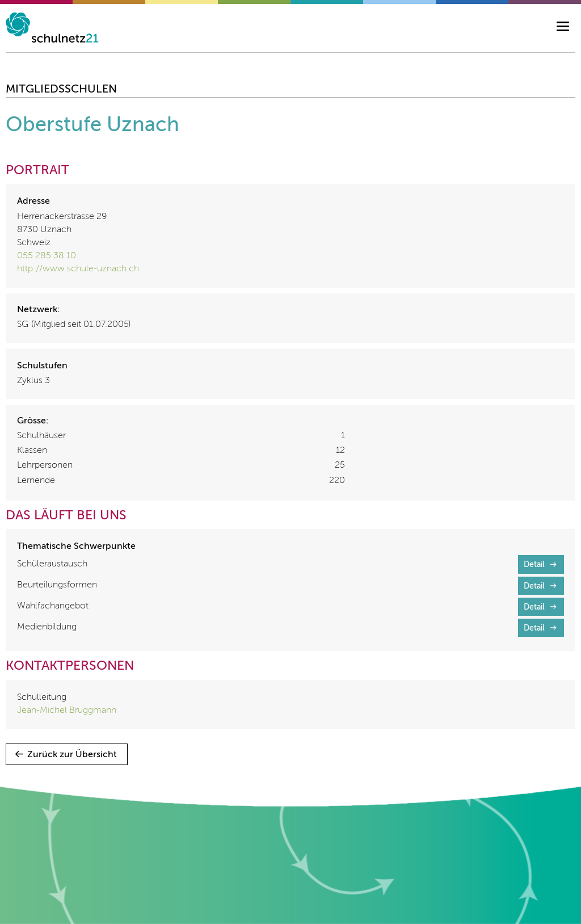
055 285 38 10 (47, 256)
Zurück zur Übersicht (72, 755)
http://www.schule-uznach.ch (78, 269)
